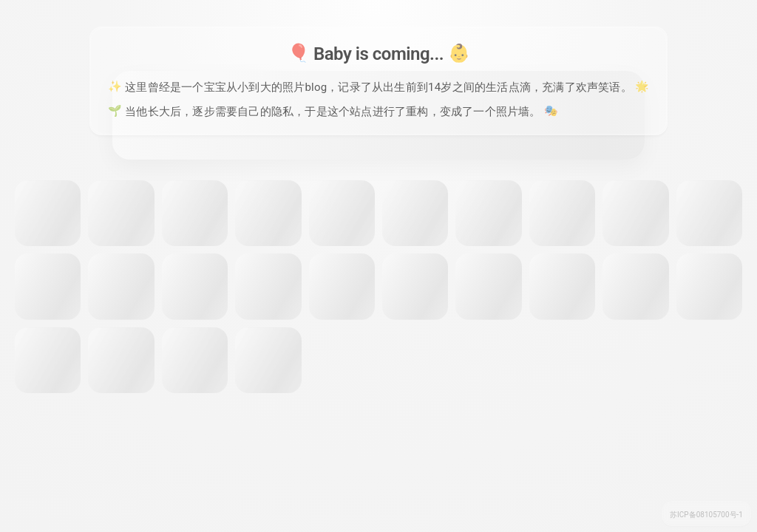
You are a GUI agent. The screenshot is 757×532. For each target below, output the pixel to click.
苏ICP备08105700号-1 (706, 515)
